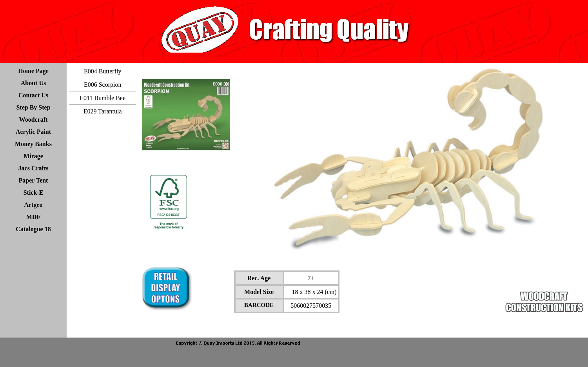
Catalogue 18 (33, 229)
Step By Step (33, 107)
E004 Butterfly (103, 71)
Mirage (33, 156)
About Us (33, 83)
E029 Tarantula (103, 111)
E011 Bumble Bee (103, 98)
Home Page (33, 71)
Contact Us (33, 95)
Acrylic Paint (33, 132)
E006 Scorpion (103, 85)
